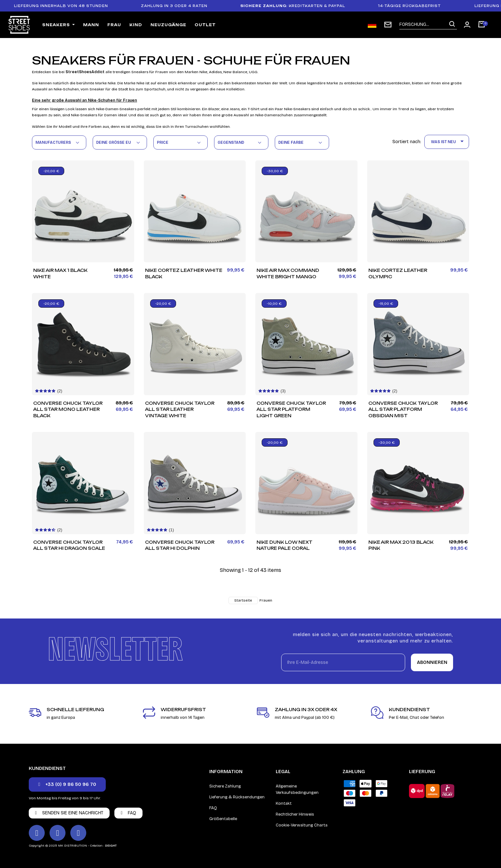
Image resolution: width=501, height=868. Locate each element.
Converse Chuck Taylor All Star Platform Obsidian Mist (403, 410)
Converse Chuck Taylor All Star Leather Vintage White (180, 410)
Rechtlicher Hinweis (295, 814)
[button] (67, 784)
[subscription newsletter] (388, 25)
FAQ (213, 808)
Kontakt (284, 803)
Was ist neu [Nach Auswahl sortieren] (448, 142)
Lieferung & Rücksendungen (237, 797)
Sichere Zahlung (225, 786)
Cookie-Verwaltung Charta (302, 825)
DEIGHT (111, 846)
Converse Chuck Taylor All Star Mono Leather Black (68, 410)
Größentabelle (223, 819)
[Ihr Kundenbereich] (467, 25)
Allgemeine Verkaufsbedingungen (297, 789)
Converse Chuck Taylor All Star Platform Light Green (291, 410)
